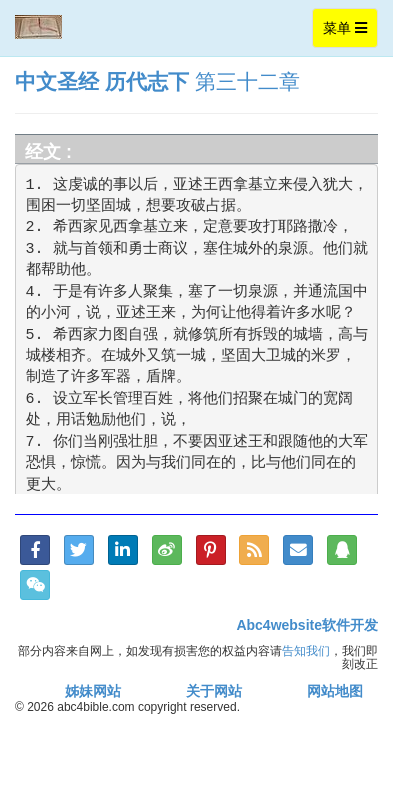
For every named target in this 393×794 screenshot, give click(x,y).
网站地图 (335, 691)
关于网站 (214, 691)
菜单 (350, 32)
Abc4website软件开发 (307, 625)
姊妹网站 (93, 691)
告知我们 (306, 650)
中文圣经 (57, 81)
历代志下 (147, 81)
